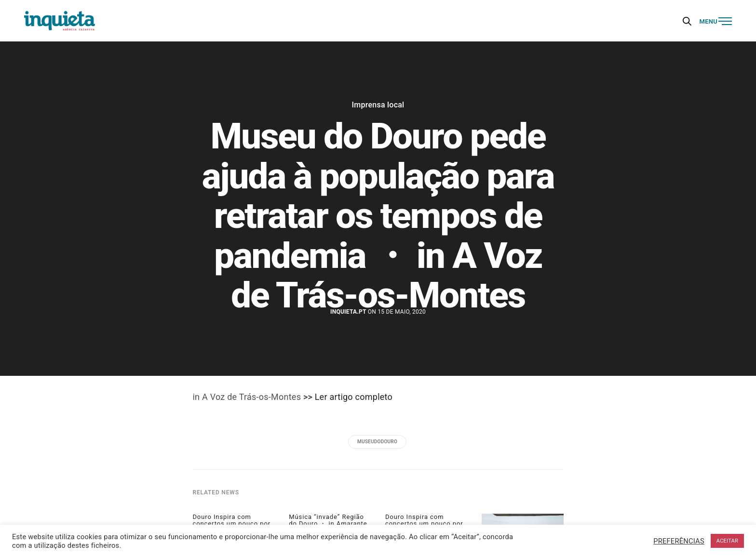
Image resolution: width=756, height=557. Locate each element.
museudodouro (377, 442)
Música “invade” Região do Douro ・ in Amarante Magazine (328, 524)
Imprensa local (378, 105)
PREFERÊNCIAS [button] (679, 541)
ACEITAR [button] (727, 541)
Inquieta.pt (348, 312)
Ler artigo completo (354, 397)
